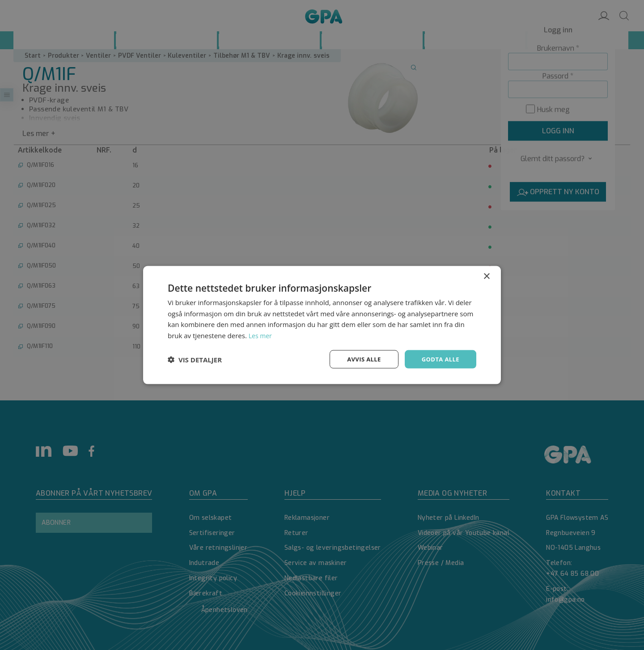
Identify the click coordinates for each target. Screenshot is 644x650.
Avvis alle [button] (360, 359)
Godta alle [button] (439, 359)
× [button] (486, 275)
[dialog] (322, 325)
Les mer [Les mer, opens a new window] (261, 335)
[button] (195, 359)
